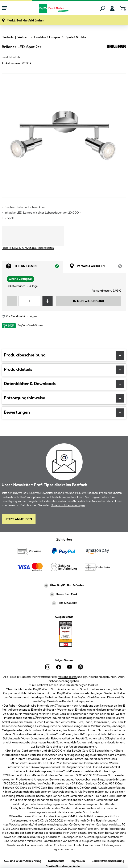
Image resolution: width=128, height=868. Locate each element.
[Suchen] (103, 8)
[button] (25, 21)
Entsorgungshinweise (64, 398)
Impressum (78, 860)
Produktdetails (11, 57)
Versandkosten (67, 677)
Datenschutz (56, 860)
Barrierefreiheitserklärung (108, 860)
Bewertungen (64, 413)
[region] (64, 136)
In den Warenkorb (88, 301)
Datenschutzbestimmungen (68, 505)
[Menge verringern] (12, 301)
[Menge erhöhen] (48, 301)
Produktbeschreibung (64, 355)
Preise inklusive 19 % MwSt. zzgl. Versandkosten (28, 248)
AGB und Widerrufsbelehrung (23, 860)
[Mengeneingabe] (30, 301)
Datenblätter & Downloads (64, 384)
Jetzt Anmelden (19, 519)
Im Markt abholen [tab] (98, 267)
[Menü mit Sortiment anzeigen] (5, 8)
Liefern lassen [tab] (35, 267)
